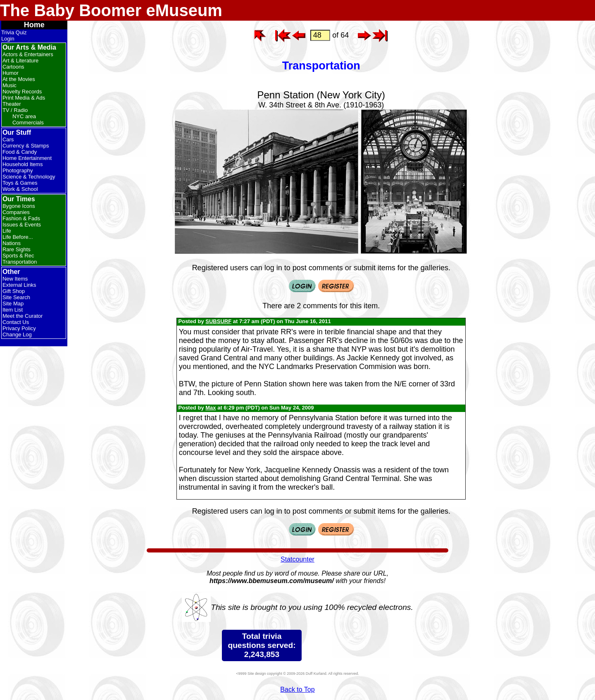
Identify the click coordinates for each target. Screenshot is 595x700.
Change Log (17, 335)
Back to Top (297, 689)
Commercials (28, 123)
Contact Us (16, 322)
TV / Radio (15, 110)
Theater (12, 104)
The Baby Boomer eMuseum (111, 10)
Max (211, 408)
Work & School (20, 189)
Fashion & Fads (21, 218)
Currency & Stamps (26, 146)
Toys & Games (20, 183)
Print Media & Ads (24, 98)
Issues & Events (22, 225)
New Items (15, 279)
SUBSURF (218, 321)
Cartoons (13, 67)
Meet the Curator (23, 316)
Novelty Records (22, 92)
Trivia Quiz (14, 32)
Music (10, 85)
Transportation (20, 262)
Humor (11, 73)
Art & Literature (20, 61)
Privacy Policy (19, 328)
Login (8, 39)
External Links (19, 285)
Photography (18, 170)
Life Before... (18, 237)
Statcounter (297, 559)
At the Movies (19, 79)
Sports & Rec (18, 256)
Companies (16, 212)
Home (34, 25)
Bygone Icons (19, 206)
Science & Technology (29, 177)
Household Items (23, 164)
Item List (13, 310)
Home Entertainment (27, 158)
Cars (8, 139)
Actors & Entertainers (28, 54)
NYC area (24, 116)
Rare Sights (17, 249)
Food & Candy (20, 152)
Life (7, 231)
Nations (12, 243)
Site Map (13, 304)
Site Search (16, 297)
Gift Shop (14, 291)
